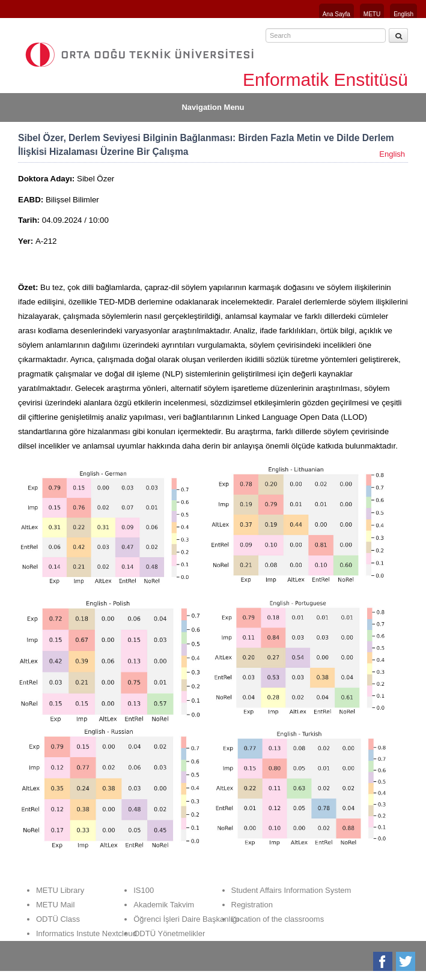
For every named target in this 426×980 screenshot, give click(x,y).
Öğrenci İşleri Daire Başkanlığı (186, 919)
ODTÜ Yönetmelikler (169, 933)
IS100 (144, 890)
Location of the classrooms (278, 919)
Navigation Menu (213, 107)
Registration (252, 905)
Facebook (384, 961)
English (403, 14)
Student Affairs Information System (291, 890)
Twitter (406, 961)
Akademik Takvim (164, 905)
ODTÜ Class (58, 919)
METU (372, 14)
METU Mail (55, 905)
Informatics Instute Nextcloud (87, 933)
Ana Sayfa (336, 14)
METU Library (60, 890)
